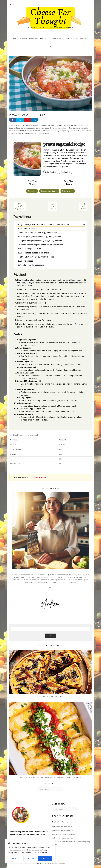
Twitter (10, 6)
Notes (83, 206)
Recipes (43, 39)
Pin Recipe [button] (65, 172)
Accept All (45, 858)
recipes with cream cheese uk (62, 827)
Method (53, 206)
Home (15, 39)
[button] (84, 225)
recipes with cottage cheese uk (63, 830)
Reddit (14, 6)
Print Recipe (51, 172)
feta (48, 313)
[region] (30, 851)
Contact (84, 39)
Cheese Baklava (39, 478)
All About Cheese (57, 39)
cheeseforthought (58, 863)
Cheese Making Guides (29, 39)
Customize (15, 858)
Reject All (30, 858)
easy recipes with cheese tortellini (64, 834)
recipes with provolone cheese (62, 838)
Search (50, 636)
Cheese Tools (72, 39)
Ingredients (20, 206)
